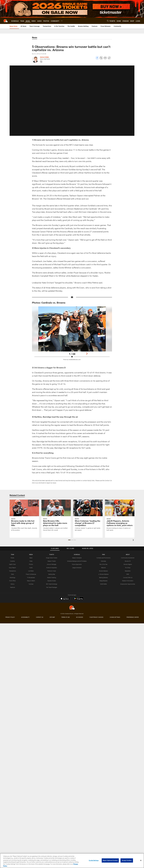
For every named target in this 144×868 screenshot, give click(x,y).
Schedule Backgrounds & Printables (77, 557)
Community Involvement (128, 554)
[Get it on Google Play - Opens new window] (79, 587)
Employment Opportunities (128, 580)
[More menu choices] (62, 21)
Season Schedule (77, 554)
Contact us (40, 605)
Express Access (52, 576)
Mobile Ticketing (52, 573)
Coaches (12, 557)
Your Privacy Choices (96, 605)
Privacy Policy (10, 605)
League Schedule (77, 563)
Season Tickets (52, 557)
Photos (31, 560)
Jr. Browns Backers (103, 570)
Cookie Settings (115, 605)
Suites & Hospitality (52, 563)
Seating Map (52, 570)
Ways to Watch (31, 576)
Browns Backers (103, 567)
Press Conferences (31, 570)
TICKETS (52, 550)
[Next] (87, 354)
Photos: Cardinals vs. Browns (49, 303)
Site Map (52, 605)
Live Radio (31, 567)
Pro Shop (128, 563)
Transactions (12, 567)
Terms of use (65, 605)
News (31, 554)
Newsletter (128, 567)
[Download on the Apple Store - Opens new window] (65, 586)
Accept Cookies (127, 860)
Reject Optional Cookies (110, 860)
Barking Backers (103, 573)
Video (31, 557)
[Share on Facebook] (97, 59)
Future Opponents (77, 560)
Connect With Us (128, 573)
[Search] (108, 21)
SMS (128, 570)
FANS (103, 550)
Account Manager (52, 560)
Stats (12, 570)
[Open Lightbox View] (72, 335)
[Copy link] (109, 58)
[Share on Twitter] (101, 59)
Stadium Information (128, 576)
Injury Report (12, 563)
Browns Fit (128, 557)
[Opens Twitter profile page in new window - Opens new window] (41, 62)
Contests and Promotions (103, 554)
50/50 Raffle (103, 580)
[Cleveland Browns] (72, 595)
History (12, 580)
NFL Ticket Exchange (52, 580)
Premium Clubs (52, 567)
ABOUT (128, 550)
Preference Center (133, 605)
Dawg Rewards (103, 576)
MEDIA (31, 550)
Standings (12, 573)
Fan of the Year (103, 560)
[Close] (141, 860)
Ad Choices (80, 605)
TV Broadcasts (31, 573)
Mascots (103, 563)
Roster (12, 554)
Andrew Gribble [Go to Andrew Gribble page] (44, 57)
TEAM (12, 550)
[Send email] (105, 59)
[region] (72, 861)
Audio (31, 563)
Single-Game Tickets (52, 554)
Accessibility (25, 605)
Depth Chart (12, 560)
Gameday (103, 557)
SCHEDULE (77, 550)
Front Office (12, 576)
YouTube (31, 580)
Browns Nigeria (128, 560)
